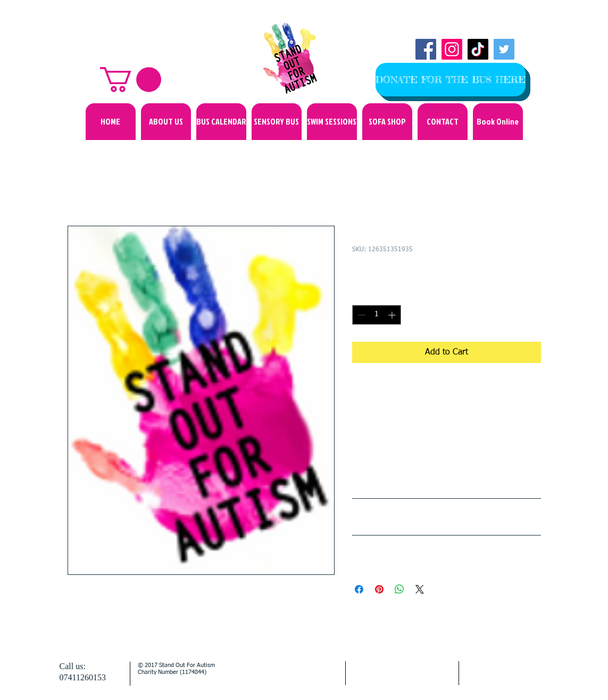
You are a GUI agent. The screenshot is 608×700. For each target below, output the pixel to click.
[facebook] (533, 673)
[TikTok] (478, 49)
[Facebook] (426, 49)
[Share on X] (420, 589)
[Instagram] (452, 49)
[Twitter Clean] (501, 673)
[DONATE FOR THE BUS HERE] (451, 80)
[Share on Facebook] (359, 589)
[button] (131, 80)
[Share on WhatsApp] (399, 589)
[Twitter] (504, 49)
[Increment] (393, 315)
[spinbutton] (377, 315)
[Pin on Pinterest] (379, 589)
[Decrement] (360, 315)
